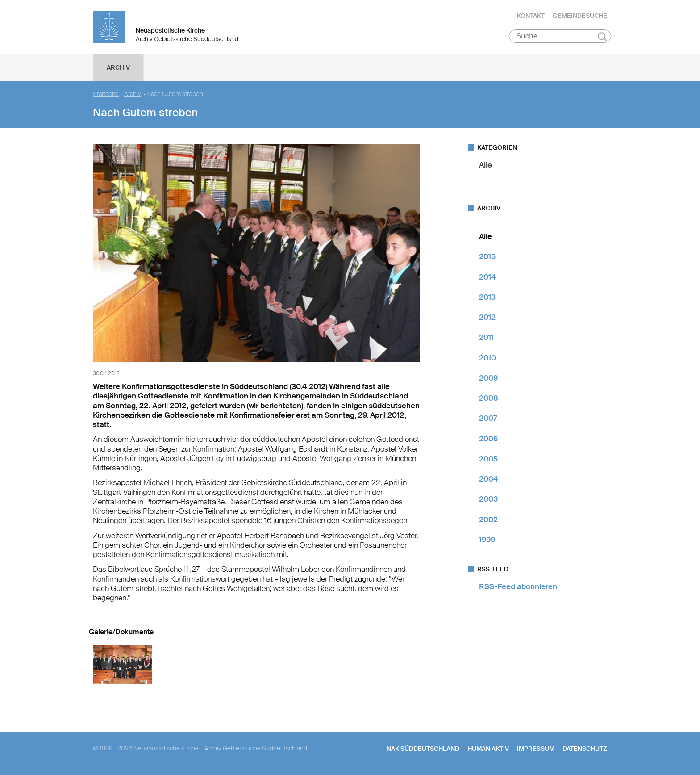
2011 (486, 337)
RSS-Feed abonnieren (518, 586)
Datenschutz (585, 749)
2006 (488, 439)
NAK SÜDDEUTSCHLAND (423, 749)
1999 (487, 540)
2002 (488, 519)
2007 (488, 418)
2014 (487, 277)
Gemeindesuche (580, 16)
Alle (485, 165)
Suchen (602, 37)
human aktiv (488, 749)
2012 (487, 317)
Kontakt (531, 16)
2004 (489, 479)
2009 (488, 378)
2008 (489, 398)
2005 (488, 459)
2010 (487, 358)
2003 (488, 499)
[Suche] (560, 36)
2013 (487, 297)
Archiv (118, 67)
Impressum (536, 749)
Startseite (106, 94)
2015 (487, 256)
